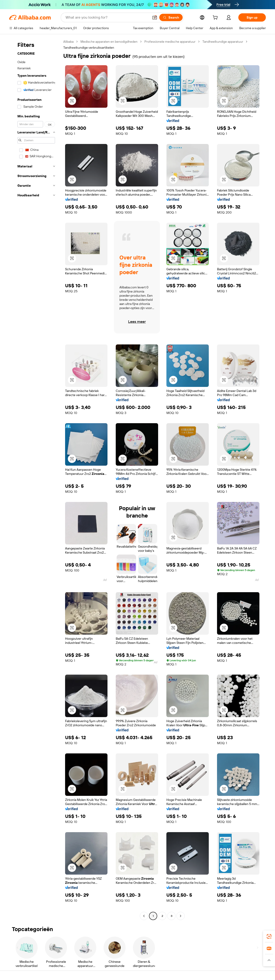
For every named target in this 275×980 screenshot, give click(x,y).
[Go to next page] (181, 916)
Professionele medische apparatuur (170, 42)
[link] (269, 936)
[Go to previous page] (144, 916)
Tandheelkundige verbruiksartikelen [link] (89, 48)
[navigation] (35, 479)
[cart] (216, 18)
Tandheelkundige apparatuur (223, 42)
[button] (155, 17)
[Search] (171, 17)
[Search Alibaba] (107, 17)
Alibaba (68, 42)
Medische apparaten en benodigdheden (109, 42)
